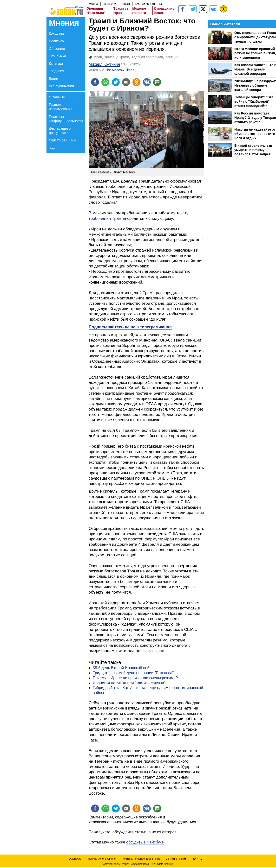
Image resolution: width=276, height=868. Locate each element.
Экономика (57, 56)
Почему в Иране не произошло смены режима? (135, 679)
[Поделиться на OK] (140, 82)
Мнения (64, 23)
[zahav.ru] (182, 9)
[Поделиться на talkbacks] (162, 82)
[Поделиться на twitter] (118, 82)
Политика (56, 41)
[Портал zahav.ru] (213, 9)
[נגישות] (223, 9)
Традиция (56, 71)
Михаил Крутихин (104, 64)
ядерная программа (147, 57)
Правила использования (61, 107)
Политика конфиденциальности (66, 119)
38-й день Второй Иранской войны (124, 668)
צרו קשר (55, 148)
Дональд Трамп (117, 57)
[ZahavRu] (203, 9)
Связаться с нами (63, 140)
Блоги (53, 79)
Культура (56, 63)
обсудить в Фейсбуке (145, 844)
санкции (172, 57)
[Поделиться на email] (129, 82)
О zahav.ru (57, 97)
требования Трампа (107, 219)
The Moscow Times (120, 70)
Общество (57, 49)
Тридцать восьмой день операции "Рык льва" (133, 674)
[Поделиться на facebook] (95, 82)
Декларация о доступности (60, 131)
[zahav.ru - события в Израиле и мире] (193, 9)
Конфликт (57, 33)
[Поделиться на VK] (151, 82)
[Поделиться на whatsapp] (106, 82)
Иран (98, 57)
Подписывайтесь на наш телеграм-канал (130, 328)
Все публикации (61, 86)
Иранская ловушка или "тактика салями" (129, 683)
